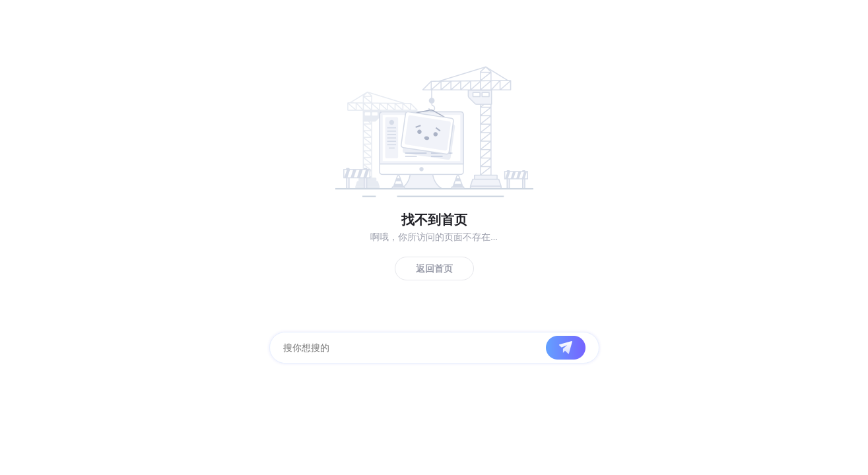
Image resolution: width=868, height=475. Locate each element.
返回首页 (434, 269)
